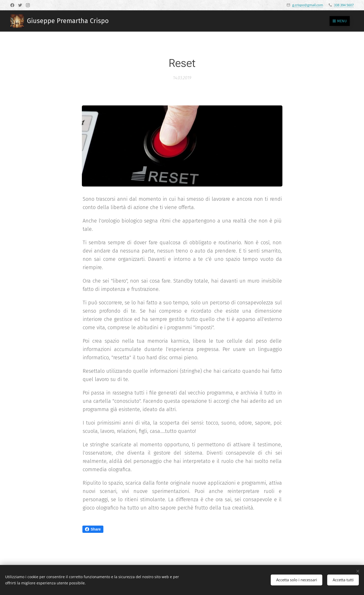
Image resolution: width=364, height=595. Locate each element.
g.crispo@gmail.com (308, 5)
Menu (340, 21)
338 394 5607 (344, 5)
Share (93, 529)
